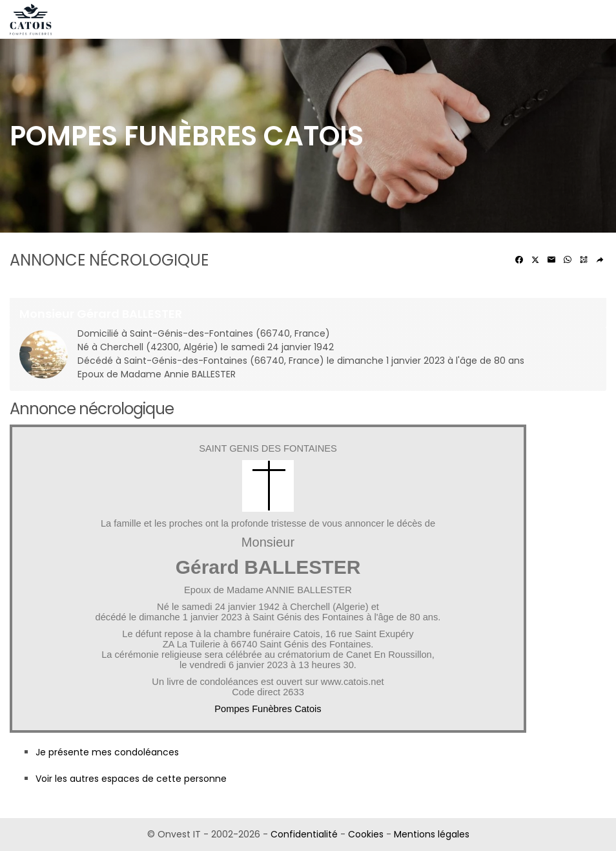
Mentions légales (432, 834)
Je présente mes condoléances (107, 752)
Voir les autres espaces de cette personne (131, 779)
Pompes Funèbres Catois (268, 709)
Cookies (366, 834)
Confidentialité (304, 834)
